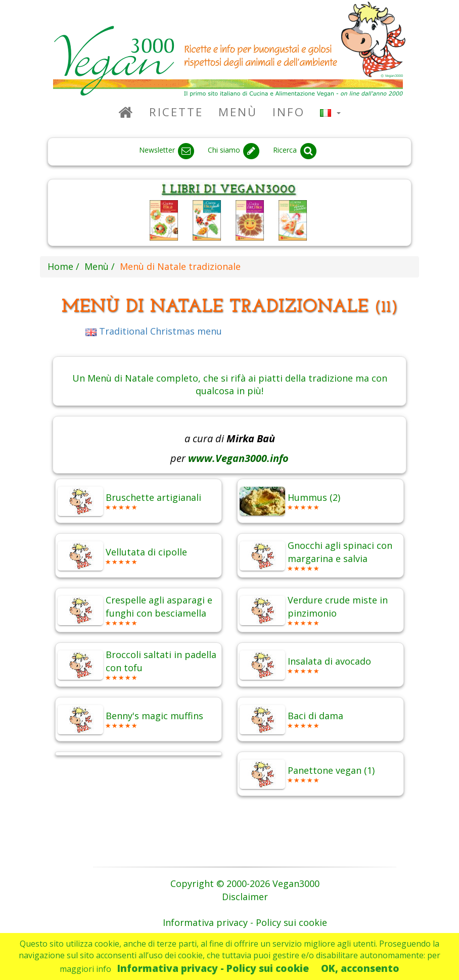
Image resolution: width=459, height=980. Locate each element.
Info (289, 112)
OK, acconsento (360, 968)
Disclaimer (245, 897)
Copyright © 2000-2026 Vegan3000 (245, 883)
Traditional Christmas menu (154, 331)
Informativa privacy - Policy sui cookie (213, 968)
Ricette (176, 112)
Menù (238, 112)
